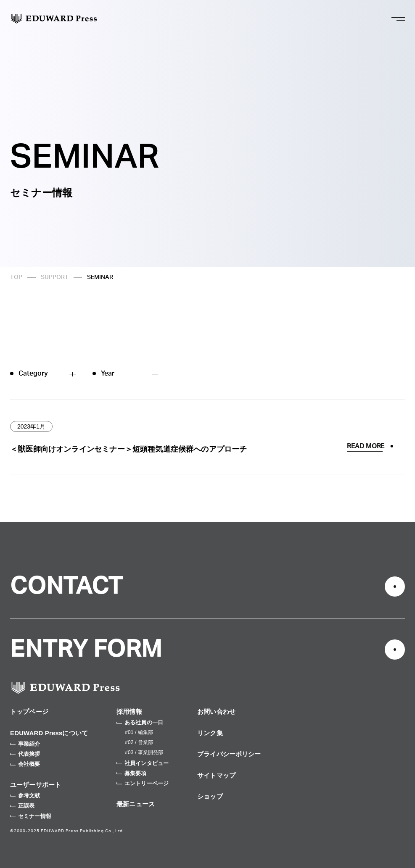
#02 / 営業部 (139, 742)
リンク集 (210, 733)
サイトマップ (216, 775)
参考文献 (25, 796)
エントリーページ (143, 783)
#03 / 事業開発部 (144, 752)
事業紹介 (25, 744)
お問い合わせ (216, 711)
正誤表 (22, 806)
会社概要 (25, 764)
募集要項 (132, 773)
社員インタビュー (143, 763)
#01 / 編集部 (139, 732)
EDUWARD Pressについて (49, 733)
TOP (16, 277)
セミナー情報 (31, 816)
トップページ (29, 711)
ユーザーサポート (36, 785)
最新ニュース (136, 804)
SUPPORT (55, 277)
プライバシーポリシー (229, 754)
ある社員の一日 (140, 722)
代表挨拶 (25, 754)
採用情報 (129, 711)
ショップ (210, 796)
